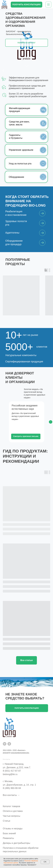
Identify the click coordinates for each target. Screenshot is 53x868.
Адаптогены (12, 233)
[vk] (5, 744)
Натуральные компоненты (21, 355)
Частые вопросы (12, 816)
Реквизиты (8, 838)
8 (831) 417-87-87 (12, 771)
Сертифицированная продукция (24, 362)
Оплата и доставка (13, 811)
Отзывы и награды (13, 829)
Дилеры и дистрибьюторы (16, 843)
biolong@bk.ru (10, 774)
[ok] (9, 744)
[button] (26, 5)
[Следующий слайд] (51, 422)
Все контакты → (11, 795)
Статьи (7, 821)
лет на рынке (30, 335)
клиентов (42, 347)
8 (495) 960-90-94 (12, 788)
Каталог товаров (11, 806)
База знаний (9, 833)
